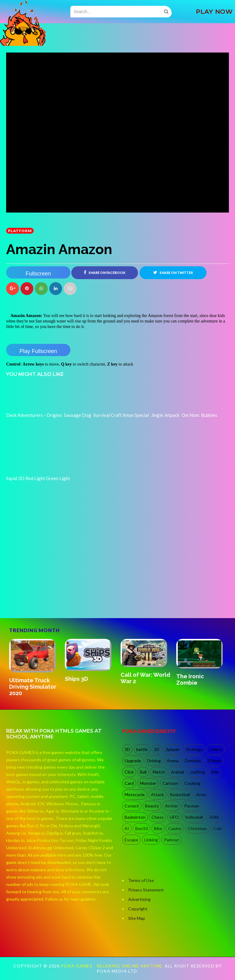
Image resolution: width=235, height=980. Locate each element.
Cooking (192, 783)
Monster (148, 783)
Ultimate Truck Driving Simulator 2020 (33, 687)
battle (142, 750)
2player (173, 750)
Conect (132, 806)
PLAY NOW (214, 12)
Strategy (194, 750)
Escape (131, 840)
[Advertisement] (52, 592)
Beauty (152, 806)
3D (127, 750)
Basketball (180, 795)
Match (159, 772)
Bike (158, 829)
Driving (154, 761)
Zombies (193, 761)
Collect (216, 750)
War (215, 772)
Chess (158, 817)
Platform (20, 231)
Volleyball (194, 817)
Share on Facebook (105, 272)
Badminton (135, 817)
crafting (198, 772)
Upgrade (133, 761)
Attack (157, 795)
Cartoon (170, 783)
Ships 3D (76, 679)
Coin (218, 829)
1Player (214, 761)
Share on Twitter (173, 272)
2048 (214, 817)
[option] (34, 668)
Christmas (197, 829)
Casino (175, 829)
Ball (143, 772)
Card (129, 783)
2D (157, 750)
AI (127, 829)
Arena (173, 761)
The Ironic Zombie (190, 679)
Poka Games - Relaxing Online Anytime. (113, 966)
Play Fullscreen (38, 351)
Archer (172, 806)
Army (201, 795)
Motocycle (135, 795)
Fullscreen (38, 274)
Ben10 (142, 829)
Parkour (172, 840)
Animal (177, 772)
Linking (151, 840)
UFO (174, 817)
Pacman (192, 806)
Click (129, 772)
